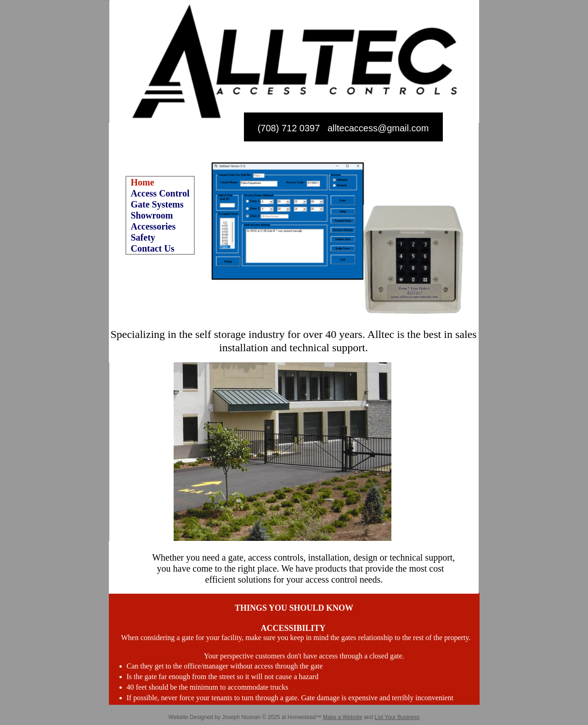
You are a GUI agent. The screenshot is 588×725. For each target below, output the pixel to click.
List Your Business (397, 717)
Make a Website (343, 717)
